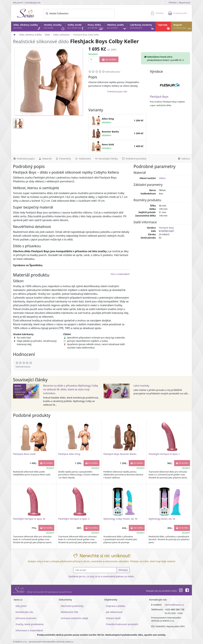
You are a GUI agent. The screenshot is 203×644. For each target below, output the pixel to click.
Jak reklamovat (114, 612)
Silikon (162, 178)
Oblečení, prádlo (117, 27)
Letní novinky (141, 386)
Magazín (182, 27)
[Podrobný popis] (24, 158)
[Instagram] (181, 591)
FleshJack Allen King (69, 454)
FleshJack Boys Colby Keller (86, 35)
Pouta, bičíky (96, 27)
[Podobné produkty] (134, 158)
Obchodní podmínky (72, 606)
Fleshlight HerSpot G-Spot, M (29, 519)
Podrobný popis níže (117, 91)
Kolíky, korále (76, 27)
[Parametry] (63, 158)
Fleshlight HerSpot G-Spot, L (164, 454)
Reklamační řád (69, 612)
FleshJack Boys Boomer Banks (120, 454)
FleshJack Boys (159, 97)
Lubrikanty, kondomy (142, 27)
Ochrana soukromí (26, 618)
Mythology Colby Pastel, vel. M (120, 519)
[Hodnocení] (83, 158)
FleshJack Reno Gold (24, 454)
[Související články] (106, 158)
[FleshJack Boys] (170, 85)
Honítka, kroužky (54, 27)
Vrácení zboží (113, 618)
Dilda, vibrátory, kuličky (27, 27)
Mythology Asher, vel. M (162, 519)
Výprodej (164, 27)
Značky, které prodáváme (30, 624)
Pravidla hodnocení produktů (122, 624)
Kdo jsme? (18, 3)
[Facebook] (187, 591)
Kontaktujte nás (33, 3)
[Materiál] (45, 158)
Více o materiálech (120, 274)
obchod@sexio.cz (174, 605)
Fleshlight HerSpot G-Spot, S (74, 519)
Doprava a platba (115, 606)
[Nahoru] (184, 158)
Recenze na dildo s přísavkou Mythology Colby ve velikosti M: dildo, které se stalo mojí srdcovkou (71, 389)
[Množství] (94, 59)
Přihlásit (173, 3)
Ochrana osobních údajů (74, 618)
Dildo (47, 35)
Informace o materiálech (29, 630)
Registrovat (184, 3)
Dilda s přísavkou (62, 35)
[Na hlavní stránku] (14, 35)
